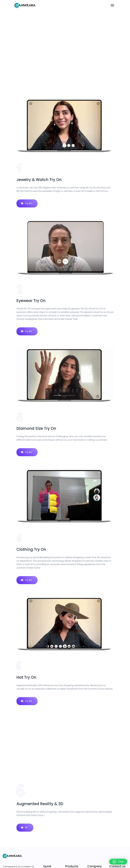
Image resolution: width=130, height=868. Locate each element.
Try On (26, 203)
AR (24, 828)
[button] (118, 862)
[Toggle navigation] (112, 5)
